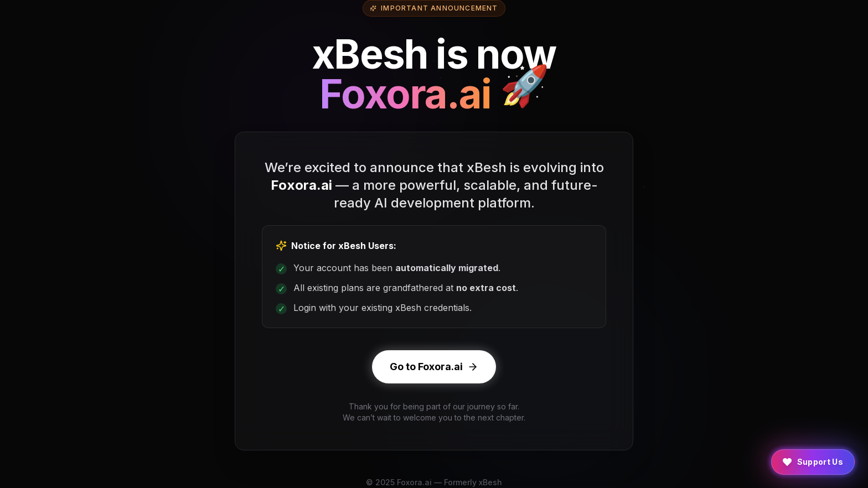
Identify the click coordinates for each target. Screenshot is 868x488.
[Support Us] (813, 462)
